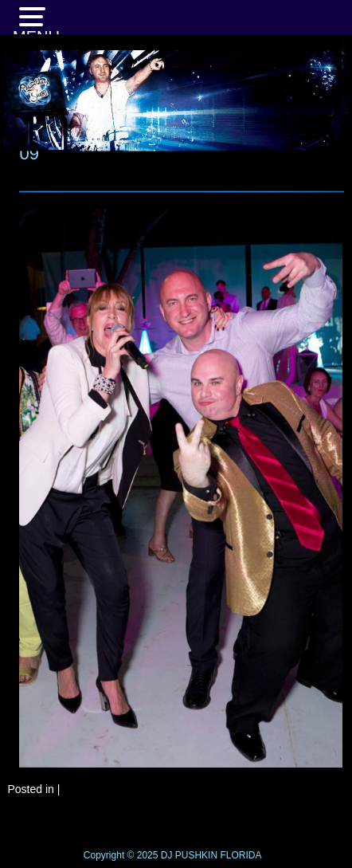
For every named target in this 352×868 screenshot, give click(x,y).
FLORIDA (241, 855)
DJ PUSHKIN (188, 855)
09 (29, 153)
